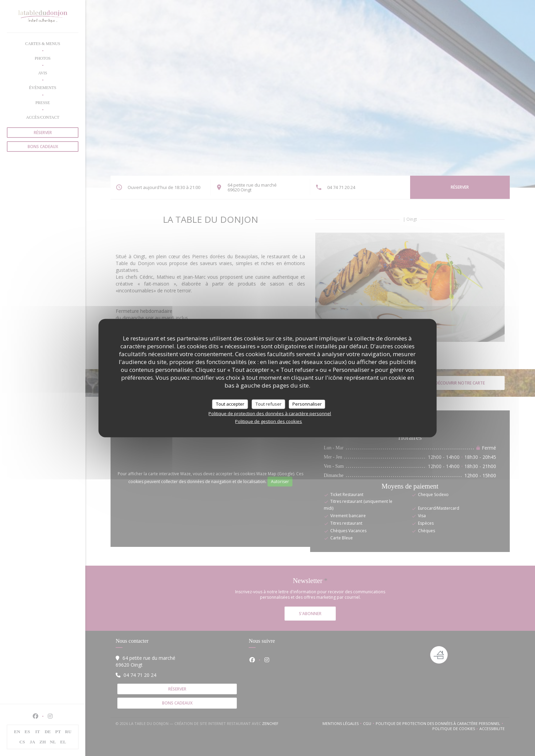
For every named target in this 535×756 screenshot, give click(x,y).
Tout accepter (230, 404)
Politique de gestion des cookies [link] (269, 421)
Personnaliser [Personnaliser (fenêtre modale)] (307, 404)
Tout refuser (269, 404)
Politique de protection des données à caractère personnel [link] (270, 413)
